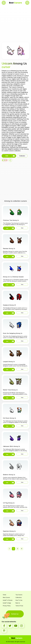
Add (7, 156)
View (22, 228)
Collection (22, 156)
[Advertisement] (15, 24)
